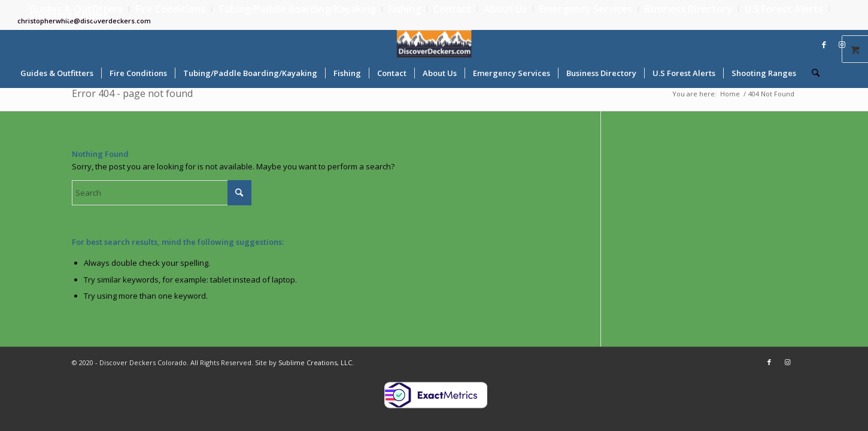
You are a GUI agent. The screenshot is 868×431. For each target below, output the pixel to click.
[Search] (812, 73)
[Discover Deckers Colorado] (434, 44)
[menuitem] (171, 9)
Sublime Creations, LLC (315, 362)
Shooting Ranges (69, 15)
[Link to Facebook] (824, 44)
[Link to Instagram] (842, 44)
